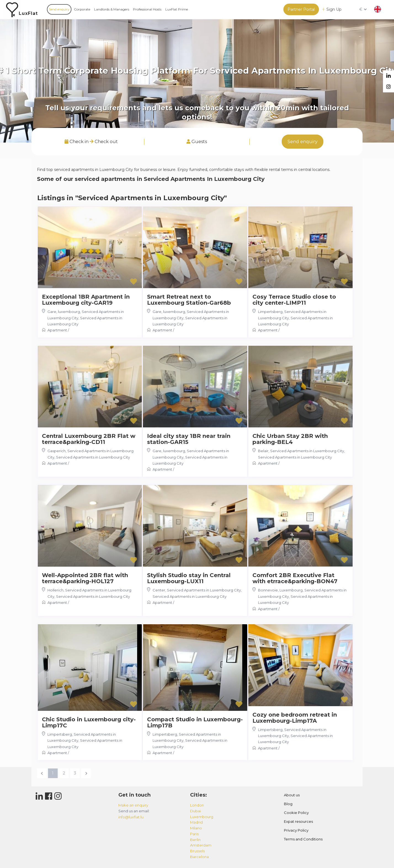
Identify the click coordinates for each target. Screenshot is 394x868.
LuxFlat (28, 13)
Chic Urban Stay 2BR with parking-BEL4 (290, 439)
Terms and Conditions (303, 839)
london (197, 805)
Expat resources (298, 821)
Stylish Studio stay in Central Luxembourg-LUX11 (189, 578)
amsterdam (201, 845)
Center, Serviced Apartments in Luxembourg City (197, 590)
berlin (195, 840)
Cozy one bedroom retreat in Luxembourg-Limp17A (295, 718)
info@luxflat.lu (131, 817)
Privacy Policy (296, 830)
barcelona (199, 857)
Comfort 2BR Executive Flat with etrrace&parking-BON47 (295, 578)
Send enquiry (59, 9)
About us (292, 795)
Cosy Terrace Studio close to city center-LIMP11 (294, 300)
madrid (196, 822)
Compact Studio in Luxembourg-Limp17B (195, 722)
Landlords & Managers (112, 9)
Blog (288, 804)
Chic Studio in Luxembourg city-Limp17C (89, 722)
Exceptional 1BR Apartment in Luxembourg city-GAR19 (86, 300)
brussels (197, 851)
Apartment (57, 330)
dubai (195, 811)
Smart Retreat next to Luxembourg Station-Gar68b (189, 300)
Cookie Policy (296, 813)
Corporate (82, 9)
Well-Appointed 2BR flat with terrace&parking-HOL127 (85, 578)
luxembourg (202, 817)
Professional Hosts (147, 9)
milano (196, 828)
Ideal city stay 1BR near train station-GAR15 (189, 439)
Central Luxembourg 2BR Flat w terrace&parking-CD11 (89, 439)
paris (194, 834)
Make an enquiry (133, 805)
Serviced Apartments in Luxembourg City (93, 457)
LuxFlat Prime (177, 9)
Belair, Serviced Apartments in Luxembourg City (301, 451)
